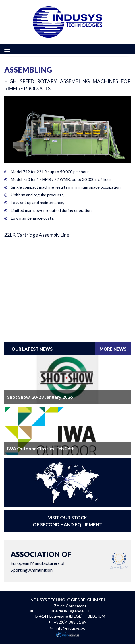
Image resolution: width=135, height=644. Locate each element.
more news (113, 349)
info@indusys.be (71, 628)
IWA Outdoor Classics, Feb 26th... (43, 448)
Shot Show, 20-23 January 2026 (40, 397)
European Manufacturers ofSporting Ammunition (41, 561)
